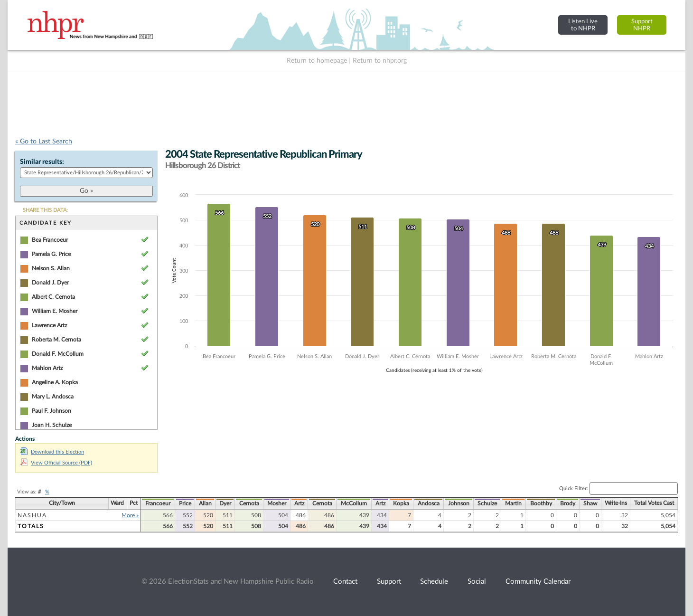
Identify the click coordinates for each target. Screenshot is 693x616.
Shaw (590, 503)
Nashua (32, 515)
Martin (513, 503)
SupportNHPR (642, 25)
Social (477, 582)
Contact (345, 582)
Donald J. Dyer (50, 283)
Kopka (401, 503)
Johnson (459, 503)
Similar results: (42, 162)
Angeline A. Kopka (55, 382)
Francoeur (158, 503)
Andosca (429, 503)
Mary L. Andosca (53, 397)
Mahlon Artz (47, 368)
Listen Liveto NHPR (583, 25)
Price (185, 503)
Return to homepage (317, 61)
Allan (205, 503)
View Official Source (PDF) (56, 463)
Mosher (277, 503)
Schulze (487, 503)
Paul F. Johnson (52, 411)
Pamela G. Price (51, 254)
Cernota (249, 503)
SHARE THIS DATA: (45, 210)
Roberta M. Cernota (56, 340)
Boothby (541, 503)
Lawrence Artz (49, 325)
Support (389, 582)
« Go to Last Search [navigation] (44, 142)
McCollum (354, 503)
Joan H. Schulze (52, 425)
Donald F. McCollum (58, 354)
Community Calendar (538, 582)
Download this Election (52, 452)
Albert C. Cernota (53, 297)
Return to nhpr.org (380, 61)
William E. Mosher (55, 311)
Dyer (225, 503)
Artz (299, 503)
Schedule (434, 582)
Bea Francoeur (50, 240)
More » (130, 515)
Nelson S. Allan (51, 268)
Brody (568, 503)
